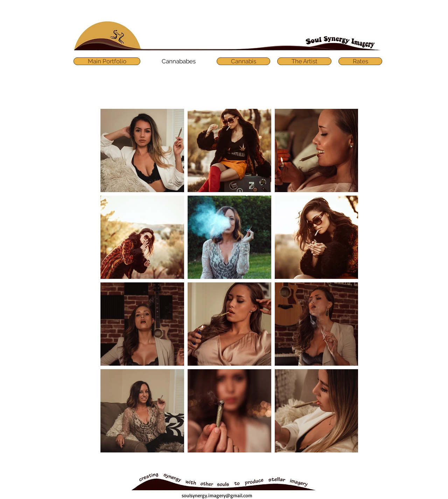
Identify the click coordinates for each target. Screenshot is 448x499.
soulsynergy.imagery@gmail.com (217, 495)
